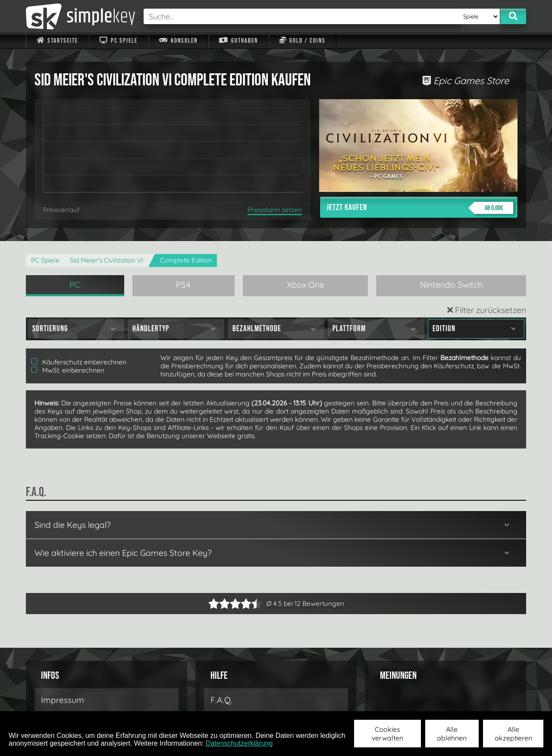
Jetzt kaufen (420, 208)
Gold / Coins (303, 41)
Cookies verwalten (387, 734)
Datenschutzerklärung (239, 743)
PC (75, 285)
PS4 (183, 285)
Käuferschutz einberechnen (79, 362)
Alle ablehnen (452, 734)
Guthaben (238, 41)
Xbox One (306, 285)
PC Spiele (118, 41)
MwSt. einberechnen (68, 370)
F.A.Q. (221, 700)
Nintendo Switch (451, 285)
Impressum (63, 700)
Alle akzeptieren (513, 734)
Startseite (57, 41)
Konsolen (178, 41)
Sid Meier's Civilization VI (107, 260)
